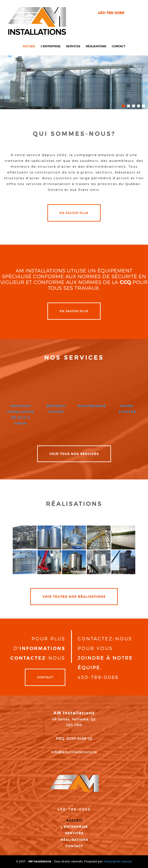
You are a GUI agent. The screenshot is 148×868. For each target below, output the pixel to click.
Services (73, 46)
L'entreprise (51, 46)
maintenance (92, 406)
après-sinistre (127, 409)
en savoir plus (74, 213)
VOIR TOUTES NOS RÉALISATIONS (74, 597)
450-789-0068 (111, 13)
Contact (119, 46)
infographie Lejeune (118, 861)
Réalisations (96, 46)
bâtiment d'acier (56, 409)
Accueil (29, 46)
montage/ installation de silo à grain (21, 415)
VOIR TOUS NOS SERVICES (74, 454)
